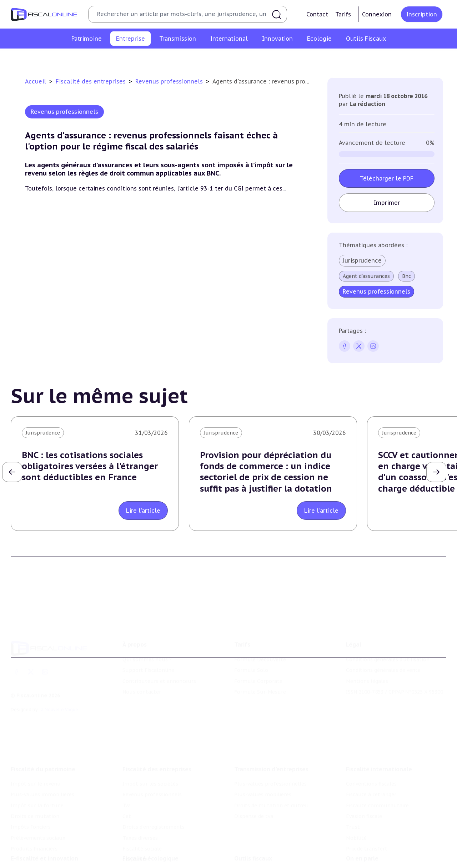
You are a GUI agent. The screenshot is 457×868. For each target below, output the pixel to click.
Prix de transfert (367, 827)
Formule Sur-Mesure (260, 676)
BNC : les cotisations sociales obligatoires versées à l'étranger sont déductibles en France (90, 466)
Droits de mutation (35, 794)
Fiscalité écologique (150, 841)
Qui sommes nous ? (147, 643)
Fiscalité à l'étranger (371, 772)
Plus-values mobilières (263, 772)
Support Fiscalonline (148, 654)
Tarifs (343, 14)
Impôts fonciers (31, 805)
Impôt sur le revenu (36, 761)
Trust (353, 805)
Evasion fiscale (364, 794)
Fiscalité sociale (352, 59)
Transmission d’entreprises (271, 747)
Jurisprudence (362, 260)
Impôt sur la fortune (37, 783)
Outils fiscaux (253, 841)
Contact (317, 14)
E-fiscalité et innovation (44, 841)
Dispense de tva (254, 794)
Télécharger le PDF (387, 178)
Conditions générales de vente (383, 654)
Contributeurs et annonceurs (159, 665)
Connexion (377, 14)
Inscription (422, 14)
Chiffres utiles (252, 856)
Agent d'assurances (366, 276)
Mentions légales (367, 665)
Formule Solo (251, 654)
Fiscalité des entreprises (92, 81)
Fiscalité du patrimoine (43, 747)
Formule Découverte (260, 643)
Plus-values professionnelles (270, 761)
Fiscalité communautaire (377, 783)
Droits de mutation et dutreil (271, 783)
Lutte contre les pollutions (157, 856)
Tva (188, 59)
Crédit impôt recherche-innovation (54, 856)
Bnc (406, 276)
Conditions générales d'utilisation (388, 643)
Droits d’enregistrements (249, 59)
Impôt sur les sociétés (80, 59)
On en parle (362, 841)
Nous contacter (142, 676)
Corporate (393, 59)
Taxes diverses (306, 59)
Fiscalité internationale (379, 747)
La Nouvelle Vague (58, 693)
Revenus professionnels (146, 59)
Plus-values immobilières (42, 772)
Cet (205, 59)
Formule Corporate (258, 665)
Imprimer (386, 203)
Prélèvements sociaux (38, 816)
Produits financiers (34, 827)
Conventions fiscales (371, 761)
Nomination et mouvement (380, 856)
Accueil (36, 81)
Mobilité (356, 816)
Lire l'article (143, 511)
